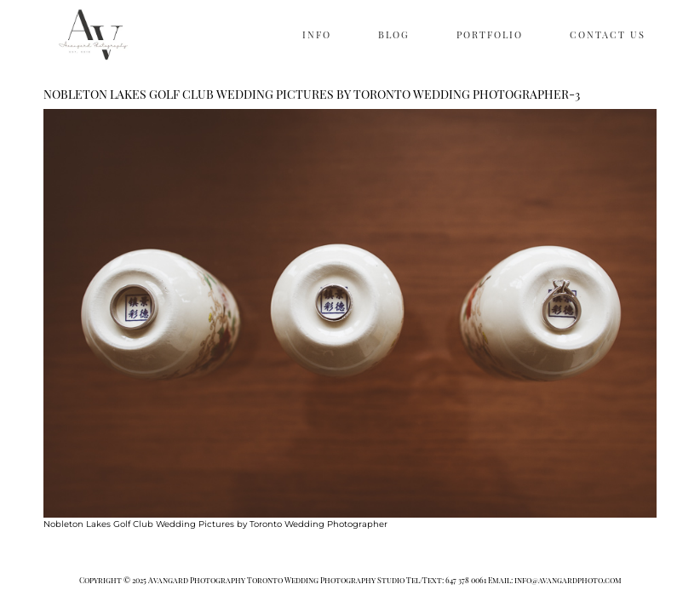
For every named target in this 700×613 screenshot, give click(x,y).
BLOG (394, 34)
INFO (317, 34)
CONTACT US (608, 34)
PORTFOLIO (490, 34)
